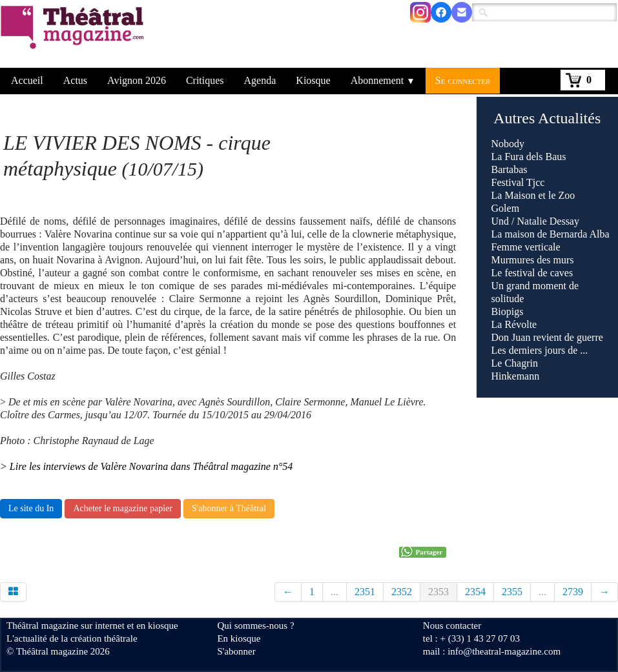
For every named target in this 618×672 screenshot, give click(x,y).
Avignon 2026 (137, 80)
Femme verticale (526, 247)
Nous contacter (452, 626)
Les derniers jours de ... (540, 350)
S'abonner (236, 651)
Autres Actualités (547, 118)
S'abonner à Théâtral (229, 508)
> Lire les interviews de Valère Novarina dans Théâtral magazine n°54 (146, 466)
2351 (365, 592)
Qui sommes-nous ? (255, 626)
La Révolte (514, 324)
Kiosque (313, 80)
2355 (512, 592)
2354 (475, 592)
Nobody (508, 144)
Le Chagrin (515, 363)
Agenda (260, 80)
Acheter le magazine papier (123, 508)
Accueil (27, 80)
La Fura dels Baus (529, 157)
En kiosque (239, 638)
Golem (506, 208)
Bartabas (510, 169)
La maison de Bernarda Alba (551, 234)
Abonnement (383, 80)
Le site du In (31, 508)
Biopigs (508, 311)
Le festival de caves (532, 273)
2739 (573, 592)
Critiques (205, 80)
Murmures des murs (533, 260)
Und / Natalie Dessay (535, 221)
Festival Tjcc (518, 182)
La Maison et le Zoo (533, 195)
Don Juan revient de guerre (547, 337)
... (335, 592)
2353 (438, 592)
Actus (75, 80)
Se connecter (463, 80)
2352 (402, 592)
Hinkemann (516, 376)
